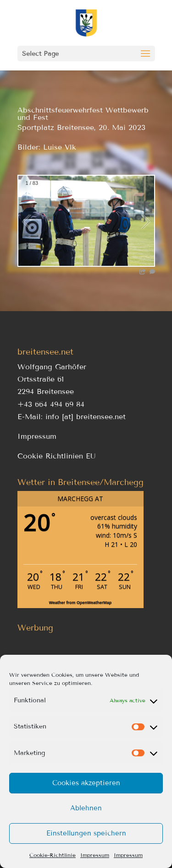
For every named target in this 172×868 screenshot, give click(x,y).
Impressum (95, 855)
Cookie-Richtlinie (53, 855)
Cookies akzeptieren (86, 783)
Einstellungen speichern (86, 833)
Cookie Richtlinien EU (57, 456)
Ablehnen (86, 808)
